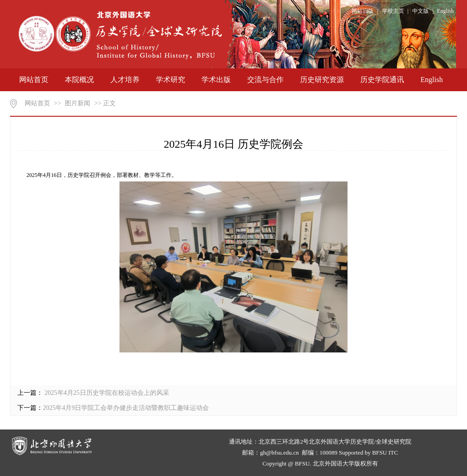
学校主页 (393, 11)
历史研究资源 (322, 80)
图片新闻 (78, 103)
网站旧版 (363, 11)
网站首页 (34, 80)
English (445, 11)
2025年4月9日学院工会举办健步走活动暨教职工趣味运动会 (126, 408)
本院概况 (79, 80)
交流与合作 (265, 80)
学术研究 (171, 80)
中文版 (420, 11)
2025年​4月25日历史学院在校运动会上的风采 (106, 393)
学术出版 (216, 80)
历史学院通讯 (382, 80)
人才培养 (125, 80)
